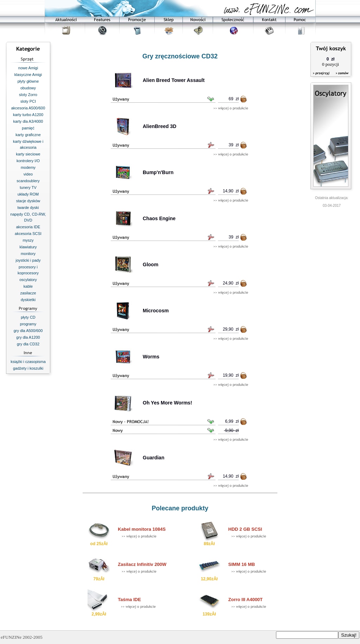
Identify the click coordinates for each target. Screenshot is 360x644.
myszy (28, 240)
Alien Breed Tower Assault (174, 80)
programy (28, 324)
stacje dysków (28, 201)
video (28, 174)
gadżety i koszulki (28, 368)
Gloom (150, 264)
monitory (28, 254)
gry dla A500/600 (28, 331)
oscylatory (28, 280)
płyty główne (28, 81)
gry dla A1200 (28, 337)
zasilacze (28, 293)
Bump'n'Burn (158, 172)
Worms (151, 357)
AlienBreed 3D (160, 126)
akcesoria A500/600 (28, 108)
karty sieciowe (28, 154)
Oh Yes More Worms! (167, 403)
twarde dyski (28, 208)
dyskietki (28, 300)
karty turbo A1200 (28, 115)
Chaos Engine (159, 218)
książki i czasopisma (28, 362)
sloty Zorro (28, 95)
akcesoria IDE (28, 227)
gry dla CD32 (28, 344)
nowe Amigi (28, 68)
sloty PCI (28, 101)
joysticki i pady (28, 260)
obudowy (28, 88)
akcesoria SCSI (28, 234)
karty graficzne (28, 135)
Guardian (153, 458)
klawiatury (28, 247)
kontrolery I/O (28, 161)
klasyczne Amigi (28, 75)
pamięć (28, 128)
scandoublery (28, 181)
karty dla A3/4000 (28, 121)
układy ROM (28, 194)
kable (28, 286)
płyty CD (28, 317)
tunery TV (28, 187)
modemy (28, 167)
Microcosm (156, 311)
